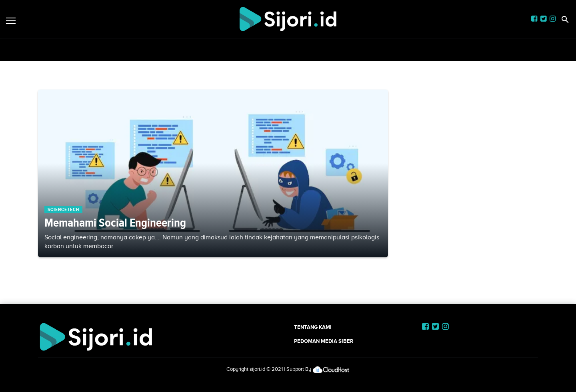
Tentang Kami (313, 327)
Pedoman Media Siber (324, 341)
